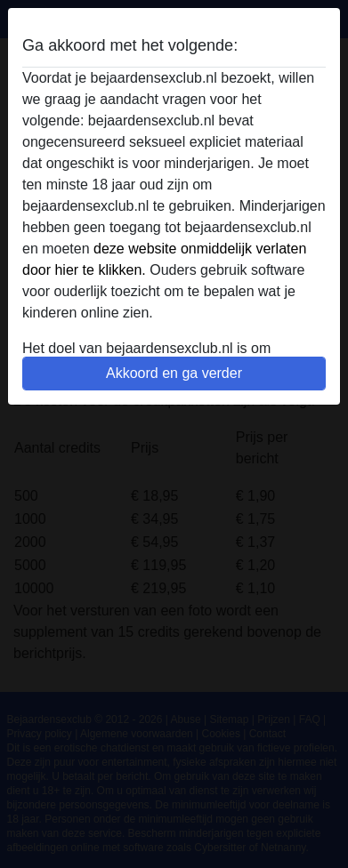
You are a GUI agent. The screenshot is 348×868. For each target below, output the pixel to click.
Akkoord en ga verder (174, 373)
